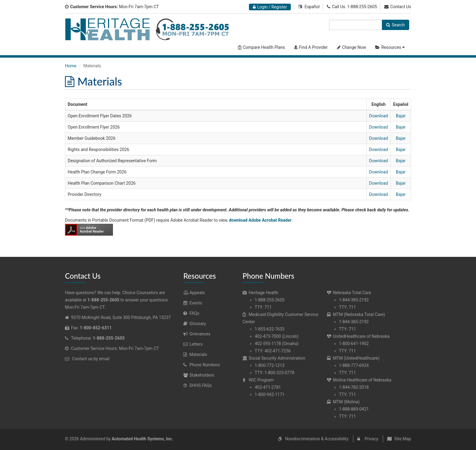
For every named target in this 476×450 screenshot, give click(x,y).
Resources (391, 47)
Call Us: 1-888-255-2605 (352, 7)
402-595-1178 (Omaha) (277, 344)
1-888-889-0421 (354, 409)
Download (379, 116)
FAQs (191, 313)
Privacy (371, 439)
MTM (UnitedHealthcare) (353, 358)
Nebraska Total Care (349, 293)
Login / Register (270, 7)
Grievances (197, 334)
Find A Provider (311, 47)
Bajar (401, 116)
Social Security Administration (274, 358)
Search (395, 25)
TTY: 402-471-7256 (273, 351)
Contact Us (398, 7)
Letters (193, 344)
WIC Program (258, 380)
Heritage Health (260, 293)
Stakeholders (199, 375)
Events (193, 303)
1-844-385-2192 (354, 300)
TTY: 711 (263, 307)
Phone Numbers (202, 365)
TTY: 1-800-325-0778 (274, 373)
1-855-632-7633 (270, 329)
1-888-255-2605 (270, 300)
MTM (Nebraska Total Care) (356, 314)
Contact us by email (91, 359)
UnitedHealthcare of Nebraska (358, 336)
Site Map (403, 439)
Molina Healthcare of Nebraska (359, 380)
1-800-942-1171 (270, 395)
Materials (195, 354)
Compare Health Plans (262, 47)
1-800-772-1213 (270, 365)
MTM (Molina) (343, 402)
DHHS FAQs (197, 385)
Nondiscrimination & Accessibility (317, 439)
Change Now (352, 47)
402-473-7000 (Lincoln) (277, 336)
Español (312, 7)
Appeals (194, 293)
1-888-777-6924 (354, 365)
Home (71, 66)
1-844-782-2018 (354, 387)
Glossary (195, 324)
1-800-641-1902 (354, 344)
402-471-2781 (268, 387)
